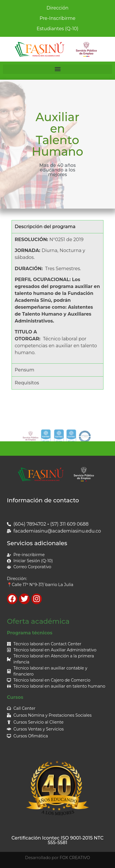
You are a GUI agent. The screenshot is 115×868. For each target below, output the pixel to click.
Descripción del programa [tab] (45, 227)
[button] (57, 69)
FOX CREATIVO (75, 858)
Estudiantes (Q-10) (57, 29)
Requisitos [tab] (27, 383)
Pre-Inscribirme (57, 18)
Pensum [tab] (24, 370)
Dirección (57, 8)
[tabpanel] (57, 298)
